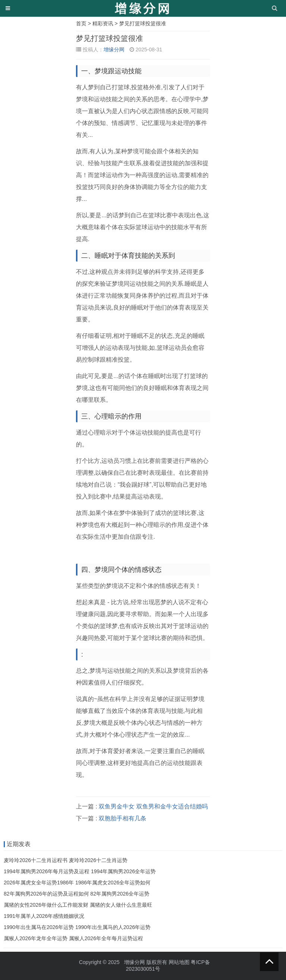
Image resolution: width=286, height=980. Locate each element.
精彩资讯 (103, 23)
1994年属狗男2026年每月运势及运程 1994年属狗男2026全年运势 (80, 871)
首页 (81, 23)
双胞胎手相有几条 (123, 818)
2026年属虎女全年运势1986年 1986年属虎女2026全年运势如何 (77, 883)
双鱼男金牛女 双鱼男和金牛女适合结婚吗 (153, 806)
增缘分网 (114, 49)
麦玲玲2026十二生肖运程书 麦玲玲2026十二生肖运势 (66, 860)
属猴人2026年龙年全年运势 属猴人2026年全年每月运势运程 (73, 938)
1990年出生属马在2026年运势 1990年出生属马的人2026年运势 (77, 927)
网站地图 (179, 962)
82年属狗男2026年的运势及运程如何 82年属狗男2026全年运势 (77, 894)
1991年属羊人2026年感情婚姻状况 (44, 916)
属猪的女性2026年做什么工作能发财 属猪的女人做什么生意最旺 (78, 905)
